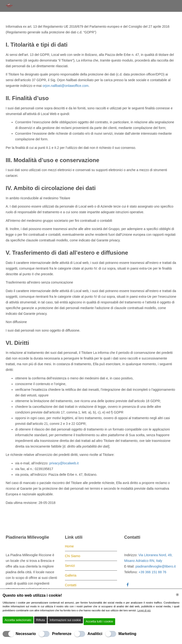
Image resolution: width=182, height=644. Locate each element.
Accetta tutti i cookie (100, 621)
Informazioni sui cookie (65, 620)
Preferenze (62, 634)
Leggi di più (144, 610)
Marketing (127, 634)
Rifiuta (40, 620)
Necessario (26, 634)
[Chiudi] (177, 595)
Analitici (95, 634)
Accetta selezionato (18, 620)
